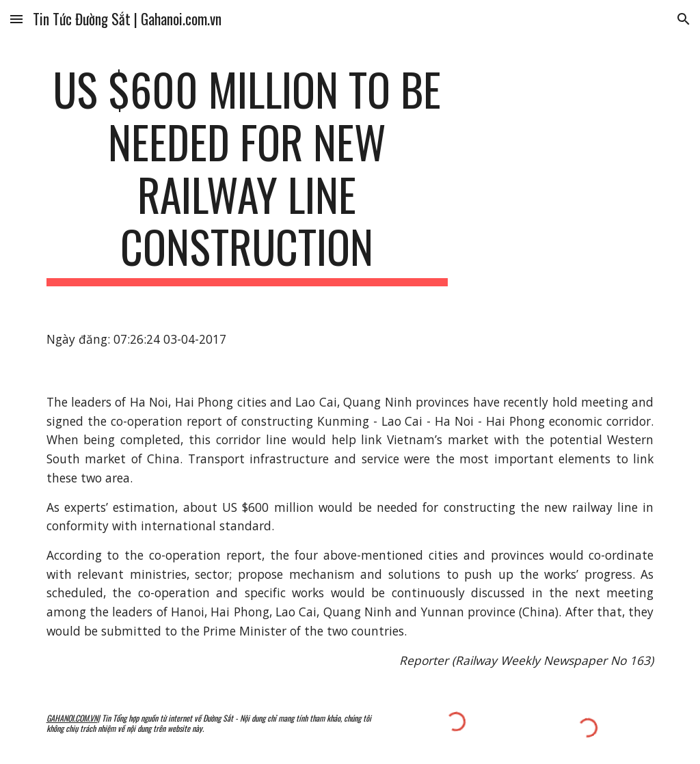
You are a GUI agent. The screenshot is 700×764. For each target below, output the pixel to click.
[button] (16, 19)
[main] (247, 175)
